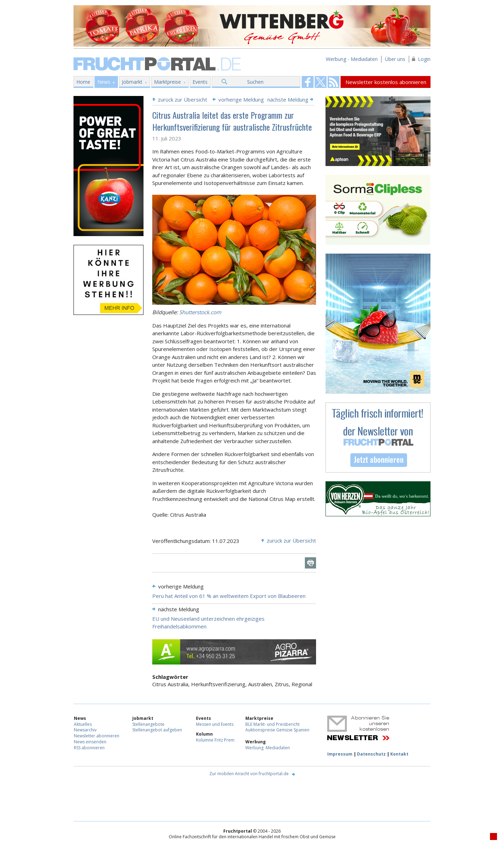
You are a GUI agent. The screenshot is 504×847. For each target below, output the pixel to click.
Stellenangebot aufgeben (157, 730)
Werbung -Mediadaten (268, 748)
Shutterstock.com (200, 312)
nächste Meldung (288, 99)
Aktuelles (83, 724)
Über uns (395, 59)
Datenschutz (371, 754)
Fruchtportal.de (158, 63)
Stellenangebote (148, 724)
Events (200, 82)
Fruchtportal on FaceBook (308, 82)
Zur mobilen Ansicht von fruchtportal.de (249, 774)
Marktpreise (167, 82)
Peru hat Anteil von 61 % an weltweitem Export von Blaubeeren (229, 596)
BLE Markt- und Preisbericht (272, 724)
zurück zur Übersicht (183, 99)
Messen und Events (215, 724)
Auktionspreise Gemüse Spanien (277, 730)
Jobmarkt (132, 82)
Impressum (340, 754)
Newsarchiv (85, 730)
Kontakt (399, 754)
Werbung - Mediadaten (352, 59)
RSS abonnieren (89, 748)
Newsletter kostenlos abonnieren (386, 82)
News (104, 82)
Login (424, 59)
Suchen (255, 82)
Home (83, 82)
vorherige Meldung (241, 99)
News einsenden (90, 742)
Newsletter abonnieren (97, 736)
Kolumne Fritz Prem (215, 740)
